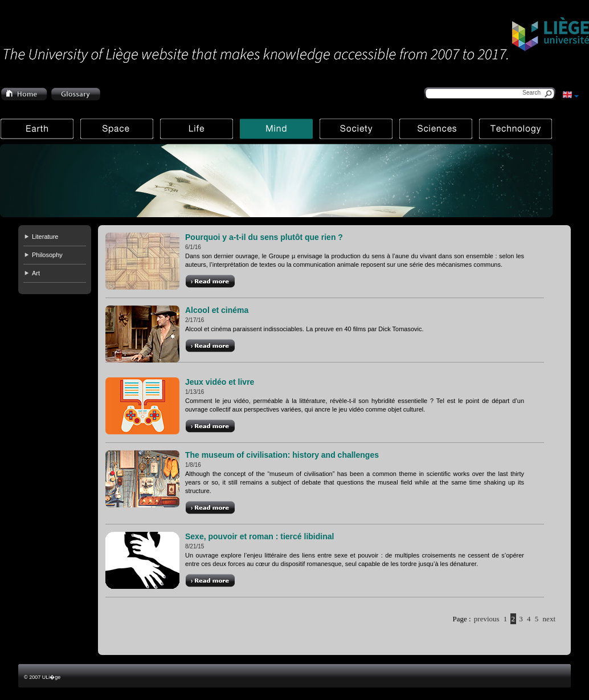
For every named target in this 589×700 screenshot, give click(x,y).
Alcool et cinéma (217, 310)
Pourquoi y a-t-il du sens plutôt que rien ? (264, 237)
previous (487, 619)
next (549, 619)
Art (36, 273)
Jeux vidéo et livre (220, 382)
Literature (45, 237)
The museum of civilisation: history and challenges (282, 455)
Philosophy (47, 255)
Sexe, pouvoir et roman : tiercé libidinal (259, 536)
